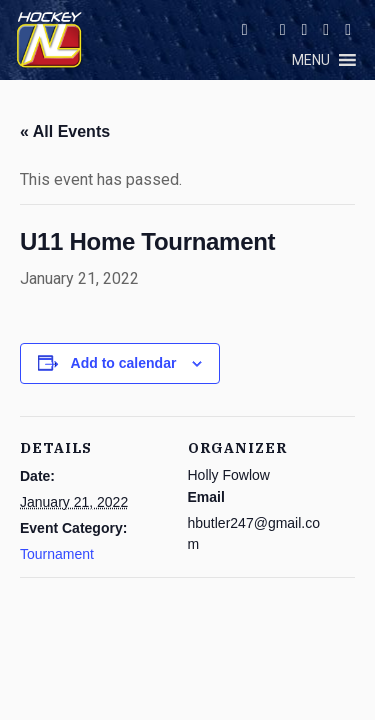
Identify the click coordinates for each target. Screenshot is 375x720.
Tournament (57, 554)
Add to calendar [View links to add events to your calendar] (124, 363)
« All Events (65, 131)
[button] (311, 60)
